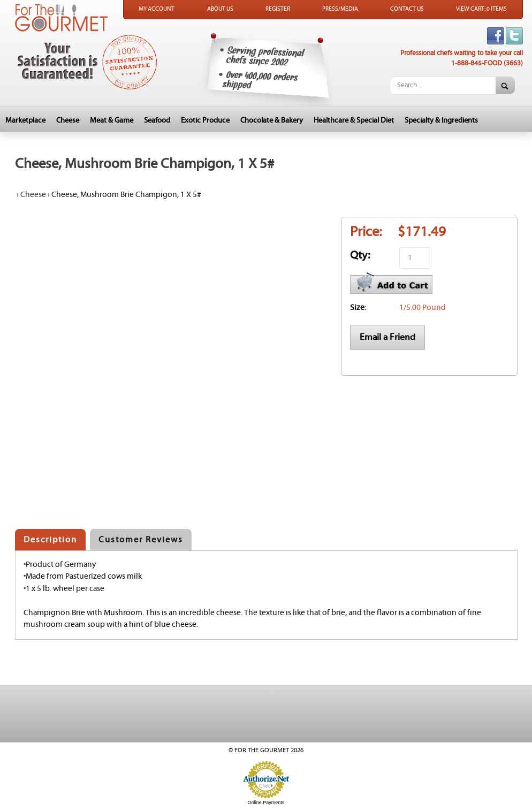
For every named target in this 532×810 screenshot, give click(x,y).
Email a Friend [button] (387, 337)
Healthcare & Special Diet (354, 121)
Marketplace (25, 121)
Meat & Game (112, 121)
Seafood (157, 121)
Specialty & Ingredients (441, 121)
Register (278, 9)
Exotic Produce (205, 121)
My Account (157, 9)
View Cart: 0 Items (481, 9)
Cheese (68, 121)
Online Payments (266, 803)
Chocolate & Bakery (272, 121)
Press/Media (340, 9)
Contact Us (407, 9)
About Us (220, 9)
